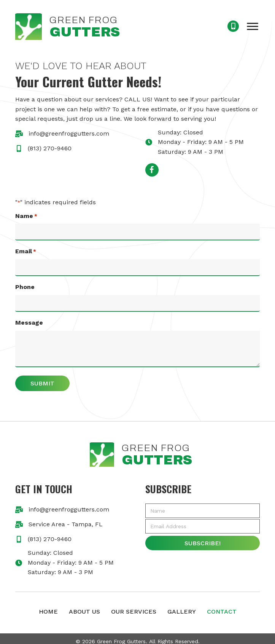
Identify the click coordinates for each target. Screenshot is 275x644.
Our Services (134, 606)
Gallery (182, 606)
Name (26, 216)
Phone (25, 283)
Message (29, 317)
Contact (222, 606)
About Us (84, 606)
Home (48, 606)
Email (26, 250)
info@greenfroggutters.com (69, 133)
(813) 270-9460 (50, 148)
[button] (253, 27)
